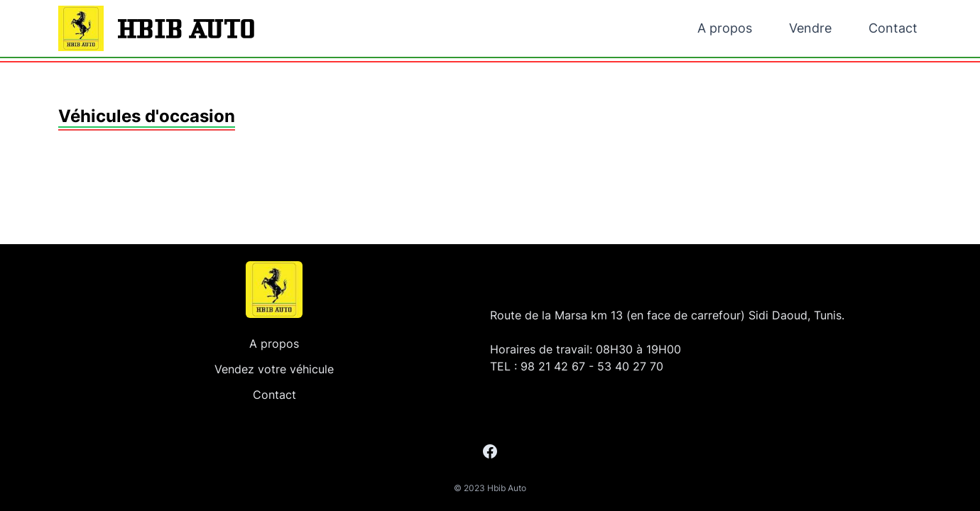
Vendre (810, 28)
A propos (725, 28)
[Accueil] (274, 290)
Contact (893, 28)
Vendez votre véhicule (274, 369)
